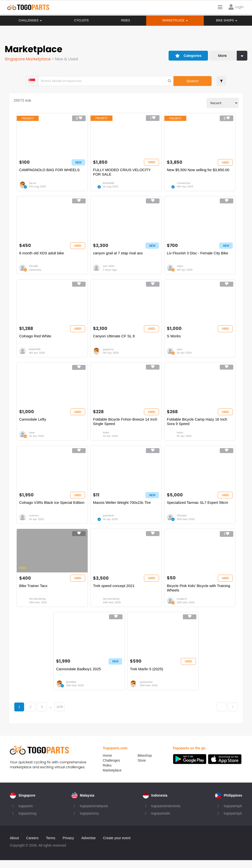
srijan (180, 268)
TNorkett (181, 521)
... (52, 715)
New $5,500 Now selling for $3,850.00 (198, 171)
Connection (183, 184)
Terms (50, 846)
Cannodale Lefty (33, 424)
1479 (61, 715)
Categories (187, 53)
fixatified (71, 690)
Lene (179, 353)
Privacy (68, 846)
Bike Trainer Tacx (34, 592)
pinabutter (146, 690)
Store (142, 768)
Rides (125, 20)
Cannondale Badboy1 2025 (79, 677)
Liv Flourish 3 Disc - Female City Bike (197, 255)
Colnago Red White (36, 339)
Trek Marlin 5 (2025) (147, 677)
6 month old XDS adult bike (42, 255)
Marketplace (112, 778)
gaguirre (108, 353)
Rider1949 (35, 353)
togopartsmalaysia (94, 814)
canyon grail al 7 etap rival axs (118, 255)
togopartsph (233, 814)
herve (33, 184)
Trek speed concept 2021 (114, 592)
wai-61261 (109, 268)
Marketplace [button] (175, 20)
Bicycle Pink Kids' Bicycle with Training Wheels (198, 594)
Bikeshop (145, 763)
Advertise (88, 846)
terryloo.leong (38, 605)
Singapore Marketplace (28, 58)
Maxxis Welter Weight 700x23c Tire (122, 508)
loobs (106, 437)
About (14, 846)
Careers (32, 846)
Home (107, 763)
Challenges (30, 20)
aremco (35, 521)
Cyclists (81, 20)
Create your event (117, 846)
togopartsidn (161, 821)
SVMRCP (182, 605)
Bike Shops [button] (227, 20)
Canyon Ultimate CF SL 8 (114, 339)
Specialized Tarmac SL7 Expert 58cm (197, 508)
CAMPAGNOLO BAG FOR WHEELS (50, 171)
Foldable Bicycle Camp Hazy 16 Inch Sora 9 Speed (197, 426)
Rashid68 (109, 184)
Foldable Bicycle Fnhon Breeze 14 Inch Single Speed (125, 426)
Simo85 (34, 268)
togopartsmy (89, 821)
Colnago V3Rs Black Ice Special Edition (53, 508)
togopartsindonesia (166, 814)
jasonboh (109, 521)
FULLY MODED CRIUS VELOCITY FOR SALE (122, 173)
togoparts (26, 814)
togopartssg (27, 821)
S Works (173, 339)
